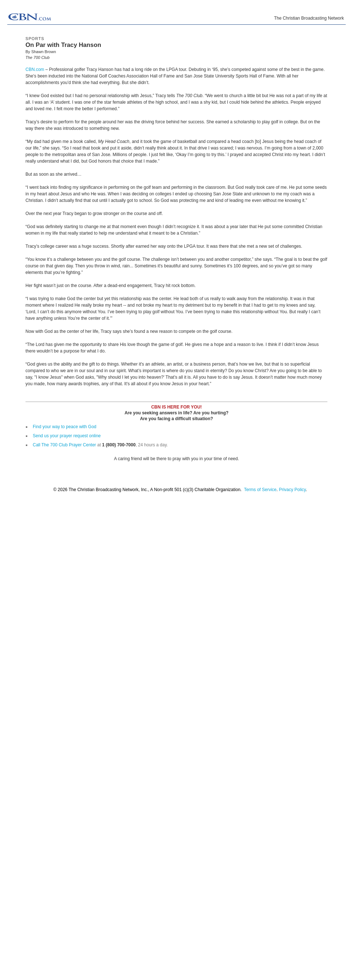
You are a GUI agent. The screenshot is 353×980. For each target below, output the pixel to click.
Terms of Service (260, 490)
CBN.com (35, 69)
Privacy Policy (292, 490)
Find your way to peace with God (65, 427)
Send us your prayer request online (67, 436)
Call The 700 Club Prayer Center (64, 445)
